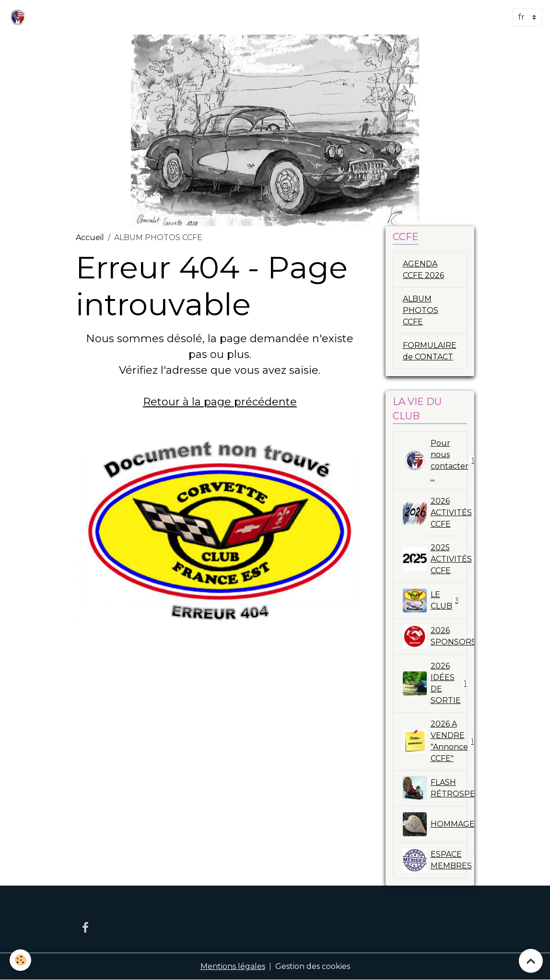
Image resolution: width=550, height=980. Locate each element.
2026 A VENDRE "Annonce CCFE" (435, 741)
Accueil (90, 237)
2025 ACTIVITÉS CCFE (435, 559)
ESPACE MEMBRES (435, 860)
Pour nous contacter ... (435, 460)
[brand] (20, 17)
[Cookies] (20, 960)
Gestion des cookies (313, 966)
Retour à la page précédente (220, 402)
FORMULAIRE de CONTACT (430, 351)
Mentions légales (233, 966)
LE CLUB (431, 600)
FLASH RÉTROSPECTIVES (435, 788)
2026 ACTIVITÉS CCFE (435, 513)
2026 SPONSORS (435, 636)
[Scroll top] (531, 961)
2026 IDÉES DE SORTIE (435, 683)
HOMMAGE (435, 824)
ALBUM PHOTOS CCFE (421, 310)
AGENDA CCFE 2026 (423, 270)
